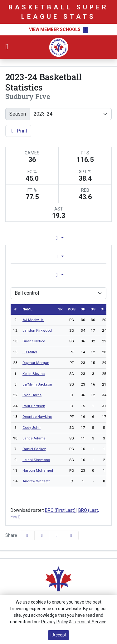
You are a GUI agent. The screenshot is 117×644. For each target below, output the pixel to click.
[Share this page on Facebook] (27, 535)
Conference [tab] (82, 256)
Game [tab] (32, 275)
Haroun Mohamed (38, 470)
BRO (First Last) (61, 510)
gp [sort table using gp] (83, 309)
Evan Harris (32, 395)
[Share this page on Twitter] (42, 535)
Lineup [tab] (71, 238)
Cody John (32, 428)
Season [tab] (83, 275)
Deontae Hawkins (37, 417)
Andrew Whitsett (36, 481)
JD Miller (30, 352)
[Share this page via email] (56, 535)
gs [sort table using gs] (93, 309)
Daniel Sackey (34, 449)
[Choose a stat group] (58, 293)
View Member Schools (55, 29)
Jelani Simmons (36, 460)
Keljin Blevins (34, 374)
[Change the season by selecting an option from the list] (71, 114)
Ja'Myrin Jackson (37, 384)
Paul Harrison (34, 406)
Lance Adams (34, 438)
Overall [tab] (31, 256)
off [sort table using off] (104, 309)
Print (18, 131)
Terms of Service (90, 622)
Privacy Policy (55, 622)
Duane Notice (34, 341)
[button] (71, 535)
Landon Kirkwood (37, 330)
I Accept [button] (58, 635)
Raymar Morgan (36, 363)
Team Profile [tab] (27, 238)
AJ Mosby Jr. (33, 320)
